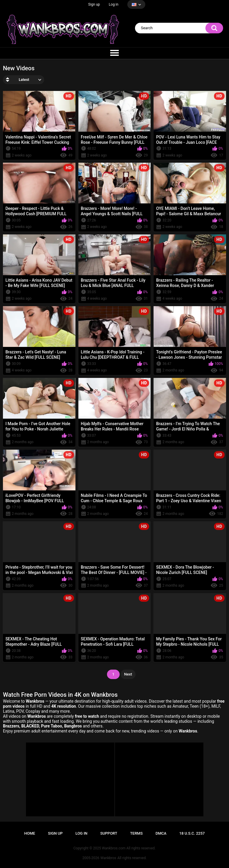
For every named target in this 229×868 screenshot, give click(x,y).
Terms (136, 833)
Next (128, 674)
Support (109, 833)
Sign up (94, 4)
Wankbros (108, 858)
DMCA (161, 833)
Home (30, 833)
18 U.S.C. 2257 (192, 833)
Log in (114, 4)
